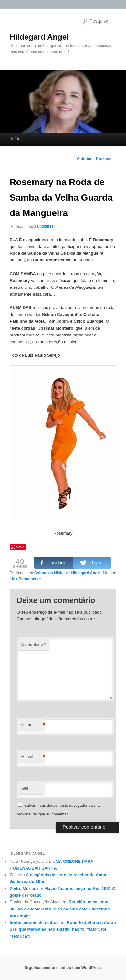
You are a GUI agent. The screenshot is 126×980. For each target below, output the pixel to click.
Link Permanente (25, 579)
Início (16, 139)
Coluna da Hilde (49, 573)
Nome (33, 725)
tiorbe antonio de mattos (34, 923)
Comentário (34, 644)
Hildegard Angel (39, 37)
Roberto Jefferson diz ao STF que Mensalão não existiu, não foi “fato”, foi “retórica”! (63, 929)
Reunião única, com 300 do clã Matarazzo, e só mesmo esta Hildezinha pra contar (60, 909)
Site (25, 788)
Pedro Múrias (23, 888)
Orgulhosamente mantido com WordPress (63, 968)
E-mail (33, 757)
